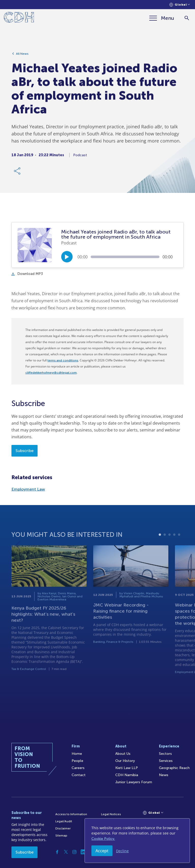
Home (77, 754)
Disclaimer (63, 828)
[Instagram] (74, 852)
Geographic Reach (174, 768)
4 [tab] (174, 548)
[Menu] (162, 18)
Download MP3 (27, 274)
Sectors (165, 754)
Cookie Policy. (103, 839)
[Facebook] (57, 852)
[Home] (19, 18)
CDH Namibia (127, 775)
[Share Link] (18, 173)
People (77, 761)
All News (22, 56)
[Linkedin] (83, 852)
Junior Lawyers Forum (134, 782)
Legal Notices (111, 814)
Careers (78, 768)
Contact (79, 775)
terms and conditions (63, 360)
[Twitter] (66, 852)
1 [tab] (160, 548)
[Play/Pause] (67, 257)
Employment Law (28, 489)
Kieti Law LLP (127, 768)
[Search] (187, 18)
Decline (122, 851)
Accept (102, 851)
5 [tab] (179, 548)
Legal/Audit (64, 821)
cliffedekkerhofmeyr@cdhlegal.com (51, 373)
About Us (123, 754)
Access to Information (71, 814)
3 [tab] (169, 548)
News (164, 775)
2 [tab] (165, 548)
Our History (125, 761)
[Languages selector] (180, 5)
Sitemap (61, 836)
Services (166, 761)
